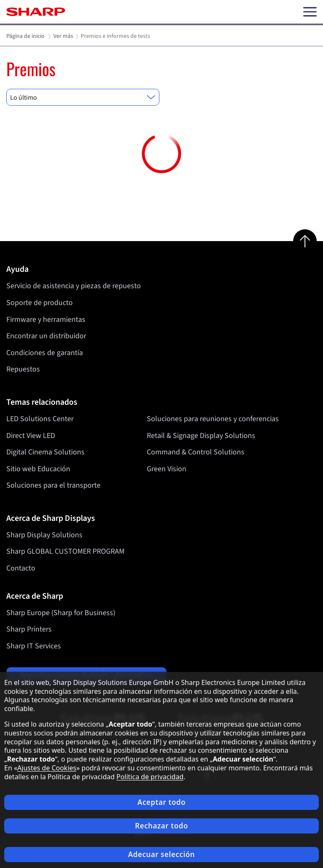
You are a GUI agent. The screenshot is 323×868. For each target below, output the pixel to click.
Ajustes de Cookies (47, 768)
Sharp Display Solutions (44, 535)
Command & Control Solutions (196, 452)
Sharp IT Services (34, 646)
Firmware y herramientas (46, 320)
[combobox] (83, 97)
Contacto (21, 568)
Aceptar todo (162, 802)
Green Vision (167, 469)
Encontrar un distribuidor (46, 336)
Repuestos (23, 369)
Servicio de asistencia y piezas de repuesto (74, 286)
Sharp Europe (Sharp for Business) (61, 613)
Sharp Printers (29, 629)
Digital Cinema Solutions (45, 452)
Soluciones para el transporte (53, 485)
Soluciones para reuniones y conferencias (213, 419)
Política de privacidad (150, 777)
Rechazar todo (161, 826)
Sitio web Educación (38, 469)
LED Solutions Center (40, 419)
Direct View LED (31, 436)
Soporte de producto (40, 303)
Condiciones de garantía (45, 353)
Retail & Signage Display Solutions (201, 436)
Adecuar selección (161, 854)
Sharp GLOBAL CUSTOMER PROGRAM (65, 551)
